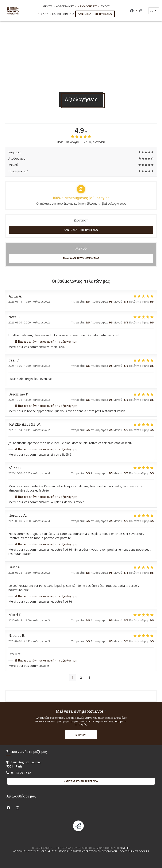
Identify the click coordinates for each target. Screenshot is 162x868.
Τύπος (105, 6)
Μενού (47, 6)
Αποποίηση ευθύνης (27, 851)
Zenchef (125, 848)
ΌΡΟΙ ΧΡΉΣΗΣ (50, 851)
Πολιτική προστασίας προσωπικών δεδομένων (89, 851)
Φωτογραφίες (65, 6)
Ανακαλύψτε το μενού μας (81, 258)
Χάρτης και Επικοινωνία (57, 14)
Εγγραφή (81, 735)
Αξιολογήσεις (87, 6)
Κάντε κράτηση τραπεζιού (95, 14)
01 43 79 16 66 (21, 773)
